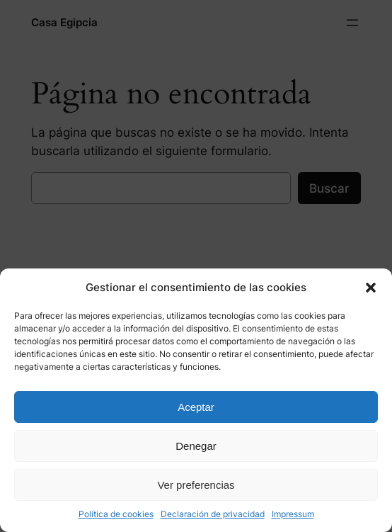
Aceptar (196, 407)
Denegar (196, 446)
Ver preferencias (196, 485)
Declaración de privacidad (213, 514)
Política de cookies (116, 514)
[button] (371, 288)
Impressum (293, 514)
